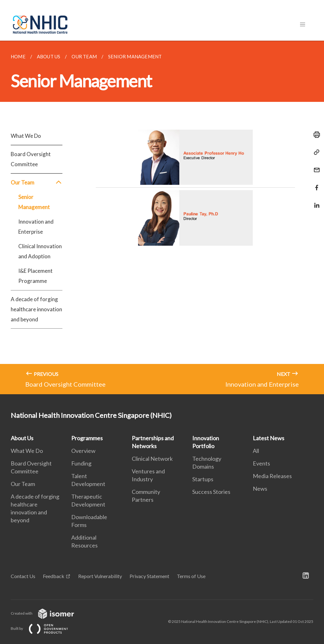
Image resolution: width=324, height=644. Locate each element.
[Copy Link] (315, 152)
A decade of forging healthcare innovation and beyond (36, 309)
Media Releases (272, 476)
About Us (22, 438)
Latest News (269, 438)
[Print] (315, 135)
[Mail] (315, 166)
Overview (83, 451)
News (260, 489)
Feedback (54, 576)
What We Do (26, 136)
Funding (81, 463)
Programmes (87, 438)
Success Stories (211, 492)
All (256, 451)
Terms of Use (191, 576)
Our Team (37, 183)
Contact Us (23, 576)
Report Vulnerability (100, 576)
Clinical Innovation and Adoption (40, 251)
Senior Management (34, 202)
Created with (47, 613)
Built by (44, 628)
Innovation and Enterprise (36, 227)
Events (261, 463)
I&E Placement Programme (35, 276)
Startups (203, 479)
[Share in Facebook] (315, 184)
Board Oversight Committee (31, 159)
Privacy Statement (149, 576)
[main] (162, 217)
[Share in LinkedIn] (315, 201)
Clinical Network (152, 459)
